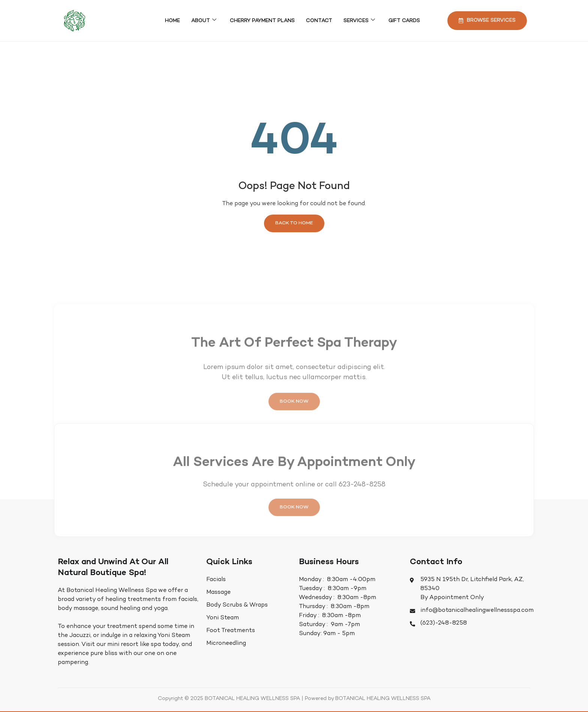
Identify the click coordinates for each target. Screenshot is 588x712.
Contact (319, 21)
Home (172, 21)
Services (359, 21)
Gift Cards (404, 21)
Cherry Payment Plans (262, 21)
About (204, 21)
